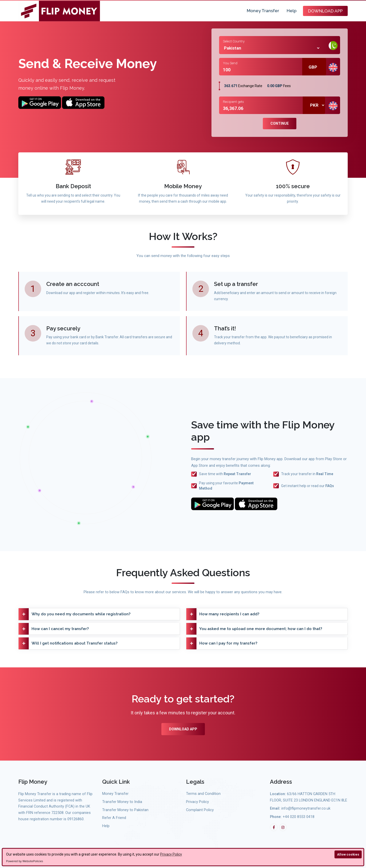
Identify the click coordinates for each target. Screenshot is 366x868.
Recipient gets (233, 102)
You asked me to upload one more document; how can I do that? (254, 629)
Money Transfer (263, 11)
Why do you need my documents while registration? (74, 614)
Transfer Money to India (122, 802)
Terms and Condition (203, 794)
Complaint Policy (200, 810)
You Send (230, 63)
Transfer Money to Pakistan (125, 810)
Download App (325, 11)
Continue (280, 123)
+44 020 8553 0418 (299, 817)
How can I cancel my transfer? (54, 629)
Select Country (234, 41)
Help (292, 11)
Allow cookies (348, 854)
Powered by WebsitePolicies (25, 861)
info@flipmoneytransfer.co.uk (306, 808)
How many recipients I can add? (223, 614)
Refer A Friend (114, 818)
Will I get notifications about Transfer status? (68, 643)
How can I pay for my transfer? (222, 643)
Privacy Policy (171, 854)
